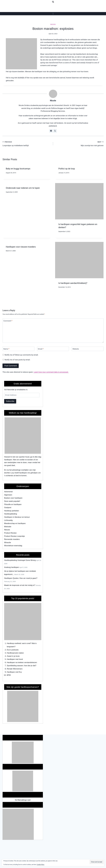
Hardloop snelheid (14, 643)
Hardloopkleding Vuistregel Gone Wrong (20, 560)
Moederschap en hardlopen (15, 523)
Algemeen (8, 495)
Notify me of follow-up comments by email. (22, 355)
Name (6, 349)
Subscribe (10, 401)
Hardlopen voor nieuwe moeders (21, 247)
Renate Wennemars (15, 669)
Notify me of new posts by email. (17, 360)
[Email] (53, 349)
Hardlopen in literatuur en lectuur (17, 517)
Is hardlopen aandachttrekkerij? (73, 283)
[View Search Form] (53, 2)
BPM (9, 675)
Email (41, 349)
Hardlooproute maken (15, 653)
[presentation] (79, 201)
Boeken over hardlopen (13, 498)
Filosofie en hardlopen (13, 504)
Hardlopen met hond (15, 659)
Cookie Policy (41, 865)
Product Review (10, 533)
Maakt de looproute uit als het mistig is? (20, 585)
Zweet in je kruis (13, 656)
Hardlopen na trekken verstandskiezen (22, 662)
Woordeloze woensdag (13, 546)
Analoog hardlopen (12, 567)
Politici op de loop (67, 169)
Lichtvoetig (8, 520)
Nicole (53, 101)
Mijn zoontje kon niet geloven (79, 143)
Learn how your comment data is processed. (51, 372)
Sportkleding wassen (15, 666)
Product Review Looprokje (14, 536)
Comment (8, 321)
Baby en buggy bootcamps (18, 169)
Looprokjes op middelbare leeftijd (27, 143)
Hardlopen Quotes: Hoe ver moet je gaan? (21, 578)
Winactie (8, 542)
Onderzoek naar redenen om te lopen (23, 188)
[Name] (18, 349)
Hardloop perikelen (12, 511)
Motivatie (8, 527)
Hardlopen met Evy (14, 672)
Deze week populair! (12, 501)
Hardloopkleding (11, 514)
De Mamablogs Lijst (23, 800)
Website (76, 349)
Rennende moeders (12, 539)
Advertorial (8, 492)
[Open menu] (53, 14)
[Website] (88, 349)
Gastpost (8, 508)
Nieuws (53, 24)
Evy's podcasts (13, 650)
